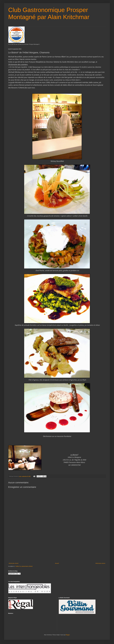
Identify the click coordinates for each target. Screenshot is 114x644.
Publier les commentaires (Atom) (24, 566)
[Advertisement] (57, 547)
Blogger (68, 635)
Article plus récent (14, 563)
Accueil (57, 563)
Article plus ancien (100, 563)
